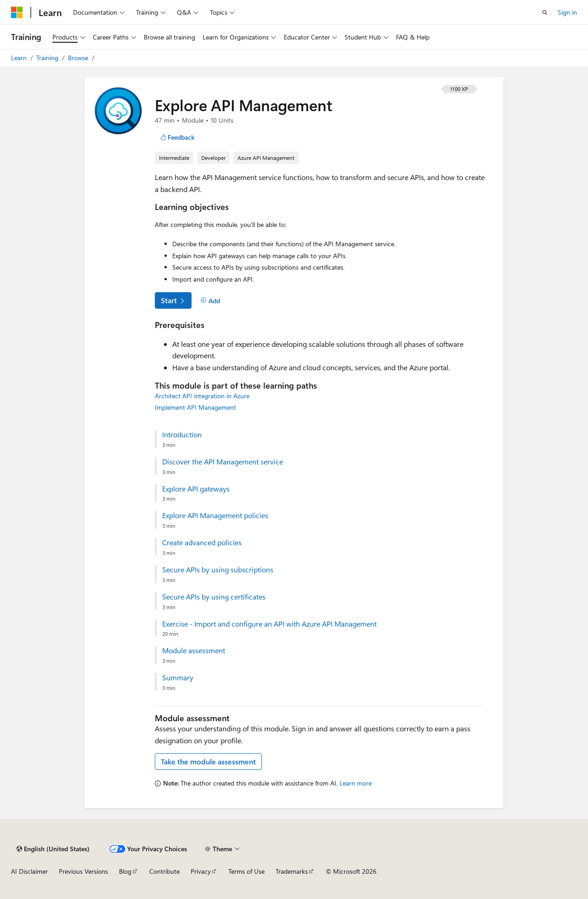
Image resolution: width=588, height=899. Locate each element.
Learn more (356, 783)
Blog (125, 871)
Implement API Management (195, 407)
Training (48, 58)
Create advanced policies (202, 543)
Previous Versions (83, 871)
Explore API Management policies (215, 515)
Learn (20, 58)
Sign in (567, 12)
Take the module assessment (208, 761)
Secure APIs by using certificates (214, 597)
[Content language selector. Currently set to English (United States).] (53, 849)
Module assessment (194, 650)
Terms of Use (246, 871)
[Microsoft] (17, 12)
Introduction (182, 435)
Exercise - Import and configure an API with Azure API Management (269, 624)
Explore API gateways (196, 489)
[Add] (210, 301)
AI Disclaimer (29, 871)
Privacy (201, 871)
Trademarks (292, 871)
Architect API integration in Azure (202, 396)
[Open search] (545, 12)
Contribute (164, 871)
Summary (178, 678)
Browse (79, 58)
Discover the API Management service (223, 462)
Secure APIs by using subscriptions (218, 570)
